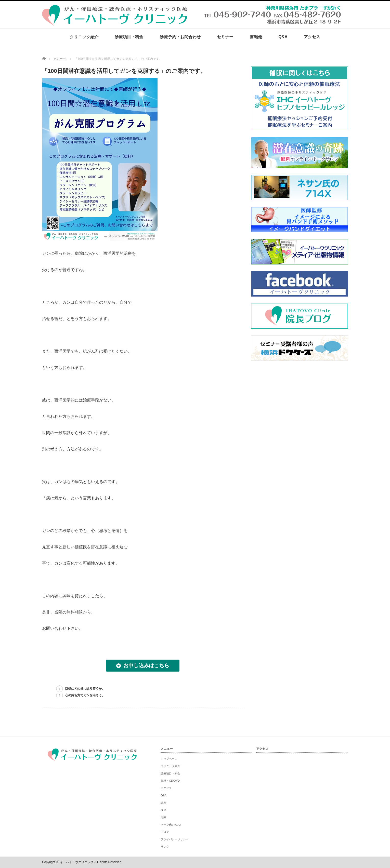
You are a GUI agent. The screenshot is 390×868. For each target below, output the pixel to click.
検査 (163, 810)
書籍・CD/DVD (170, 781)
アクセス (312, 37)
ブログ (165, 832)
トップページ (169, 759)
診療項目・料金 (129, 37)
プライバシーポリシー (175, 839)
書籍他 (256, 37)
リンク (165, 847)
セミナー (225, 37)
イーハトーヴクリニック (77, 862)
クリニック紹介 (84, 37)
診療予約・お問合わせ (180, 37)
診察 (163, 803)
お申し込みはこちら (146, 665)
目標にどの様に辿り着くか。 (85, 689)
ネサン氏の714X (171, 825)
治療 (163, 817)
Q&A (283, 37)
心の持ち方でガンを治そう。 (85, 695)
